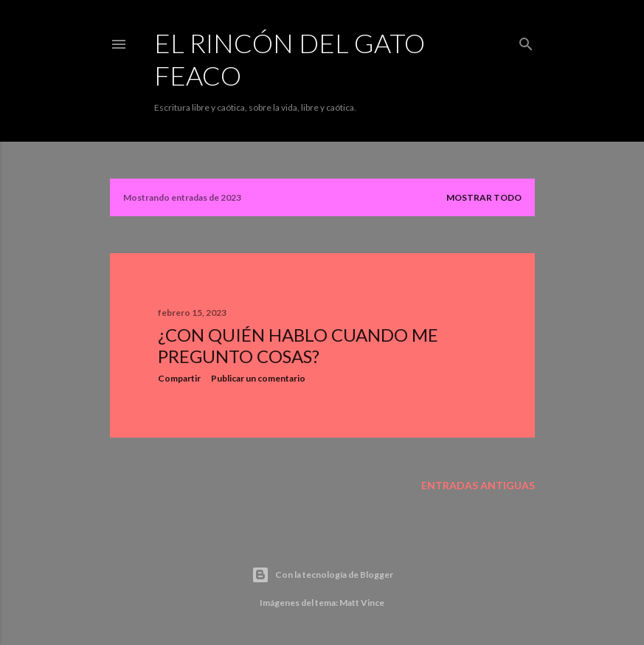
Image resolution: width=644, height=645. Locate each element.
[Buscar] (526, 41)
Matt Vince (362, 603)
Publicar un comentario (258, 378)
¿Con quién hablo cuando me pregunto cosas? (298, 345)
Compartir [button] (179, 378)
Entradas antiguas (478, 485)
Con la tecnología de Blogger (322, 575)
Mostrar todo (484, 197)
